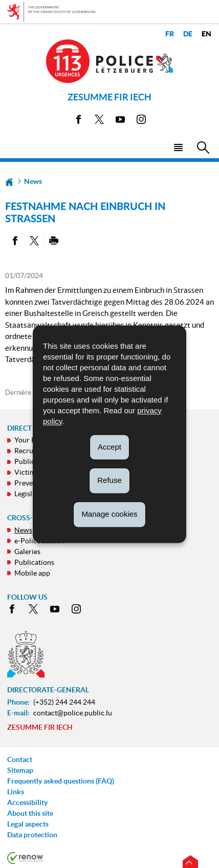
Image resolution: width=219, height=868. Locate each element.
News (33, 181)
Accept (109, 447)
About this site (30, 813)
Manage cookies (109, 514)
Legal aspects (28, 824)
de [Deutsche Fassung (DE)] (188, 34)
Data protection (32, 835)
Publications (34, 562)
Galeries (27, 552)
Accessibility (27, 802)
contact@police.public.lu (73, 713)
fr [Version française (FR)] (170, 34)
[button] (178, 147)
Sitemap (20, 770)
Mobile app (32, 573)
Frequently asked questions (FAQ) (61, 781)
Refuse (109, 481)
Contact (20, 759)
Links (16, 792)
